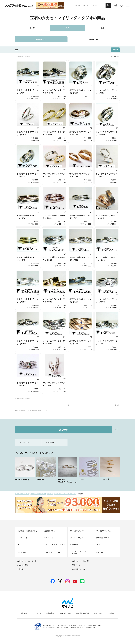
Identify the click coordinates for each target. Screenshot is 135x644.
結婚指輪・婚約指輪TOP (38, 494)
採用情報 (111, 613)
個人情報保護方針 (83, 613)
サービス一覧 (37, 613)
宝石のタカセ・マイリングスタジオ (65, 494)
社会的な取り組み (65, 613)
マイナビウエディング (22, 494)
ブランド (50, 494)
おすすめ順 (115, 56)
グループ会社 (98, 613)
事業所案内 (50, 613)
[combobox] (90, 5)
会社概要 (24, 613)
